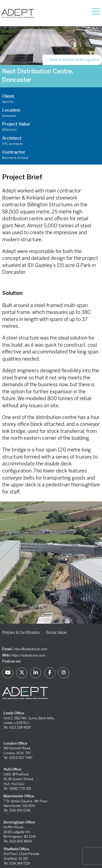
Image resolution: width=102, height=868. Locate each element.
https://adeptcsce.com (28, 655)
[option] (51, 563)
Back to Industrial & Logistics (72, 60)
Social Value (56, 632)
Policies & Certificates (21, 632)
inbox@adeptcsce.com (30, 649)
